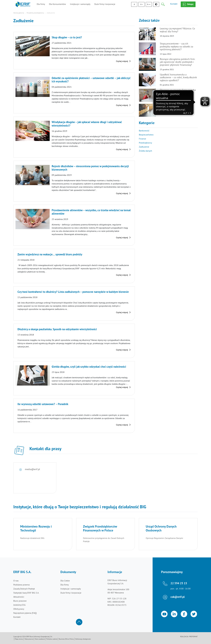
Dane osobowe (40, 639)
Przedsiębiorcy (145, 143)
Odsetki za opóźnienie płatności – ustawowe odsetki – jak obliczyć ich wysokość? (91, 80)
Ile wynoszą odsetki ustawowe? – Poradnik (43, 404)
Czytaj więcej (123, 61)
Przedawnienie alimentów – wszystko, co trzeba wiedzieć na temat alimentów (91, 212)
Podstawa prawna (21, 585)
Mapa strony (19, 639)
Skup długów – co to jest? (67, 38)
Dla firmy (41, 4)
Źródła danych (145, 151)
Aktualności (19, 597)
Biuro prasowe (20, 601)
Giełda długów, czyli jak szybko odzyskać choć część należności (89, 367)
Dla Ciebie (65, 581)
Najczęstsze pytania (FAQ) (25, 613)
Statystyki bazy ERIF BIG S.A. (26, 593)
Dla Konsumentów (57, 4)
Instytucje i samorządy (80, 4)
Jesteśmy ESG (19, 605)
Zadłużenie (144, 147)
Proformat (193, 637)
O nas (16, 581)
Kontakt (174, 4)
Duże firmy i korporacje (105, 4)
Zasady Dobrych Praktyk (24, 589)
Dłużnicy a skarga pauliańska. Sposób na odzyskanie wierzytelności (57, 330)
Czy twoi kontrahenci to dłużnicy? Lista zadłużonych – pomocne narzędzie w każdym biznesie (73, 292)
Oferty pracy (19, 609)
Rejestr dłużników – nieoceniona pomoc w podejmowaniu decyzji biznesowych (90, 168)
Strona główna (19, 13)
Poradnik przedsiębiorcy (35, 13)
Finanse (142, 139)
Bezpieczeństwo (146, 135)
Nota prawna (29, 639)
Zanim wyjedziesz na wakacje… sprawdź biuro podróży (50, 255)
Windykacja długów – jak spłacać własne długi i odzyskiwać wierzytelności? (87, 124)
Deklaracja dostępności (83, 639)
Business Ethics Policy (66, 639)
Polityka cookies (52, 639)
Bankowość (144, 131)
